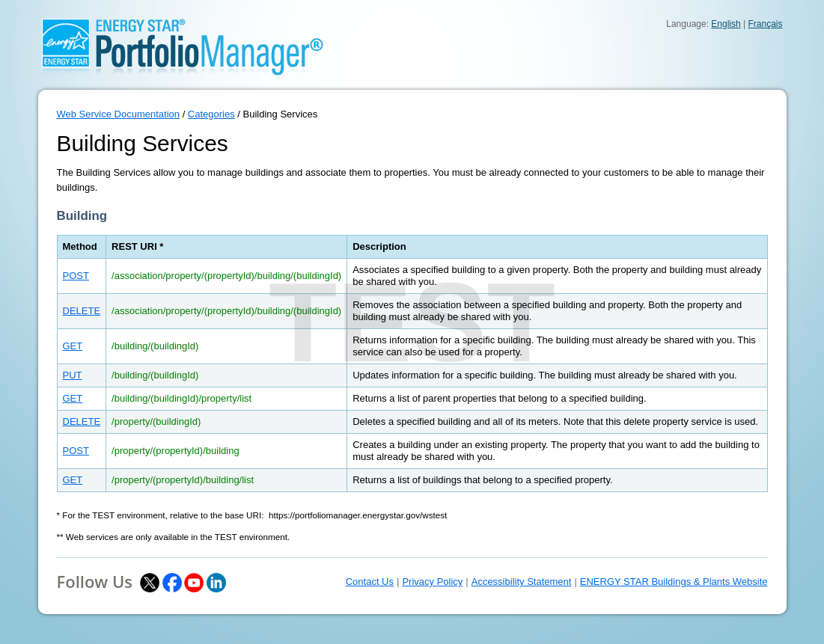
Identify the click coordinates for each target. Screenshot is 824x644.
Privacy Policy (432, 582)
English (726, 24)
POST (76, 276)
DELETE (82, 311)
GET (73, 346)
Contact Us (370, 582)
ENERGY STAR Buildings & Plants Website (674, 582)
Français (765, 24)
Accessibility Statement (522, 582)
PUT (73, 375)
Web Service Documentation (119, 114)
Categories (211, 114)
